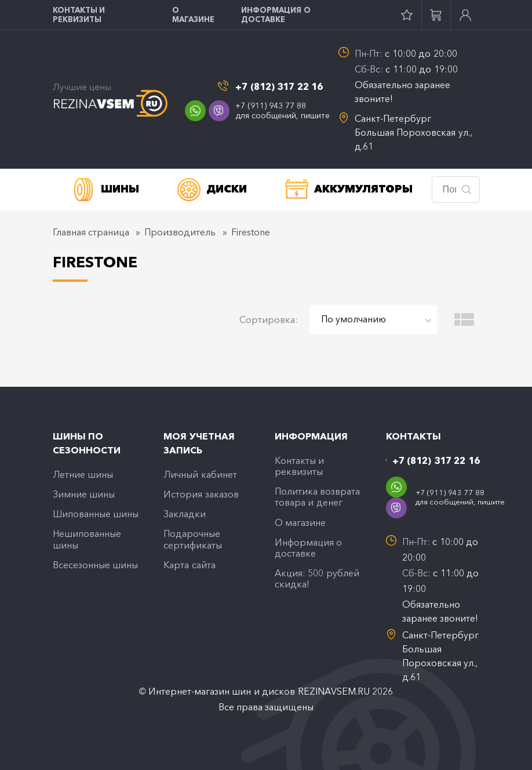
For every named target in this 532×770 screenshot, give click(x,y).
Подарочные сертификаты (193, 539)
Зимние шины (84, 494)
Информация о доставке (276, 14)
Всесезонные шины (95, 565)
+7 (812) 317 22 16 (279, 87)
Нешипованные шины (87, 539)
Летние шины (83, 474)
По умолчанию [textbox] (354, 319)
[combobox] (373, 319)
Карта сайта (189, 565)
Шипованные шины (96, 514)
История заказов (201, 494)
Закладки (185, 514)
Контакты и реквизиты (79, 14)
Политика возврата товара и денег (317, 497)
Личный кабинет (200, 474)
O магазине (193, 14)
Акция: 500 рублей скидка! (317, 578)
